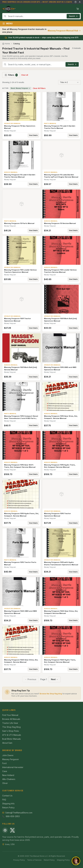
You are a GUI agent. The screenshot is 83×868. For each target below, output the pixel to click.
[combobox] (41, 16)
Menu (7, 24)
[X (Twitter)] (12, 830)
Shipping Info (8, 804)
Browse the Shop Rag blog (51, 694)
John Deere (8, 755)
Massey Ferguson (11, 759)
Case (5, 771)
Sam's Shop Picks (11, 731)
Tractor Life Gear (10, 723)
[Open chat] (76, 861)
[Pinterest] (5, 830)
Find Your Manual (10, 715)
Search (73, 16)
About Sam (7, 743)
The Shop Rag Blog (11, 727)
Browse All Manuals (11, 719)
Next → (55, 679)
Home (6, 44)
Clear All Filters (39, 88)
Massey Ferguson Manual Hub (64, 31)
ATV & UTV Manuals (12, 735)
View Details (33, 135)
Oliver (5, 783)
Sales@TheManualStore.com (19, 813)
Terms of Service (34, 860)
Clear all (25, 75)
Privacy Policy (19, 860)
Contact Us (7, 796)
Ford (4, 763)
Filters (11, 75)
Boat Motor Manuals (12, 739)
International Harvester (13, 767)
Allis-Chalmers (9, 779)
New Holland (8, 775)
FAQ (4, 800)
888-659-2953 (13, 816)
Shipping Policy (63, 860)
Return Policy (8, 808)
